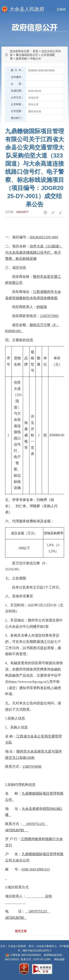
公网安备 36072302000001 (26, 955)
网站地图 (59, 959)
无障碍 (61, 9)
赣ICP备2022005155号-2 (37, 951)
